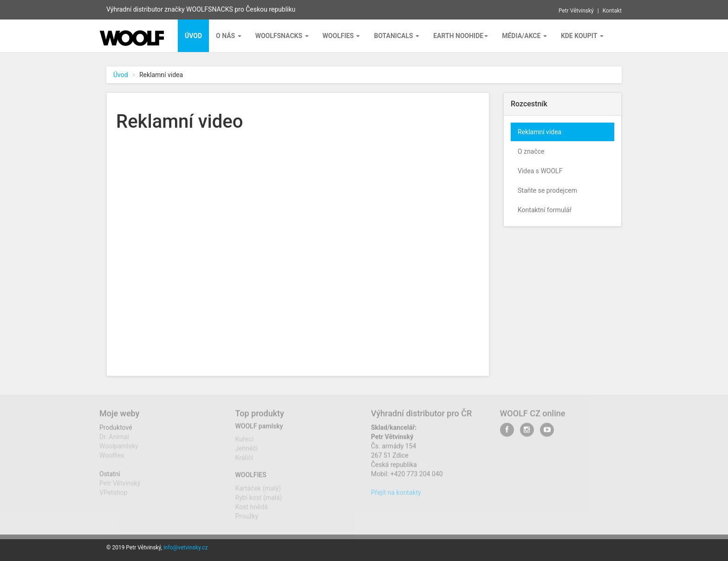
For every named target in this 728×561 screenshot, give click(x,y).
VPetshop (113, 496)
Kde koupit (582, 36)
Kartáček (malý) (258, 492)
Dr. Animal (114, 441)
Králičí (244, 462)
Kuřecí (244, 443)
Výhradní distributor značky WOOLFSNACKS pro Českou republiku (201, 9)
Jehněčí (247, 452)
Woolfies (341, 36)
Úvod (121, 75)
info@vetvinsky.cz (185, 548)
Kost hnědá (252, 510)
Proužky (247, 520)
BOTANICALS (396, 36)
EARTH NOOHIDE (461, 36)
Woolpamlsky (119, 450)
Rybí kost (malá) (259, 501)
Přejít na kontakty (396, 496)
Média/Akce (524, 36)
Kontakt (612, 11)
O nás (229, 36)
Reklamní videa (539, 132)
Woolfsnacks (282, 36)
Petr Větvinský (576, 11)
